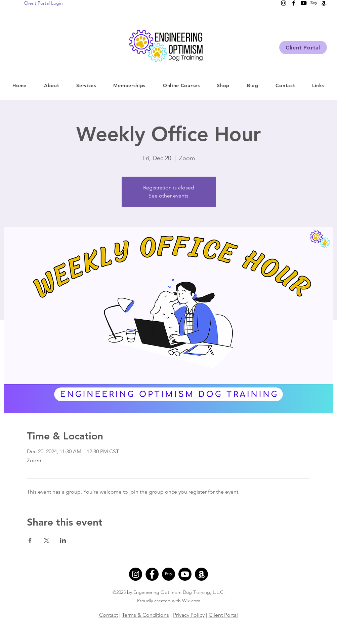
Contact (109, 615)
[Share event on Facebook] (30, 540)
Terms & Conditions (145, 615)
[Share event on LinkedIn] (63, 540)
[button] (86, 85)
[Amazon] (201, 574)
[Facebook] (152, 574)
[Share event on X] (47, 540)
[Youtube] (185, 574)
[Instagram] (136, 574)
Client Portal (223, 615)
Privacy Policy (189, 615)
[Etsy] (168, 574)
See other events (168, 196)
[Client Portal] (303, 47)
